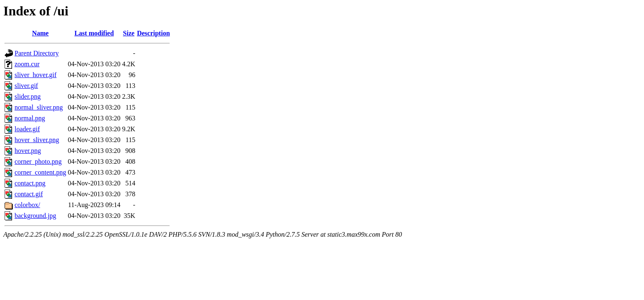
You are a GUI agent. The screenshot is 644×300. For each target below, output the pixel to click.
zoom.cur (27, 64)
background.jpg (35, 216)
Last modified (94, 33)
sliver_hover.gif (36, 75)
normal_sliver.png (39, 107)
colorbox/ (27, 205)
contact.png (30, 183)
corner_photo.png (38, 161)
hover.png (28, 151)
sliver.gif (26, 86)
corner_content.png (40, 172)
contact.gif (29, 194)
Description (153, 33)
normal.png (30, 118)
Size (129, 33)
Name (40, 33)
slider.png (28, 96)
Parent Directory (37, 53)
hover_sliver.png (37, 140)
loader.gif (27, 129)
